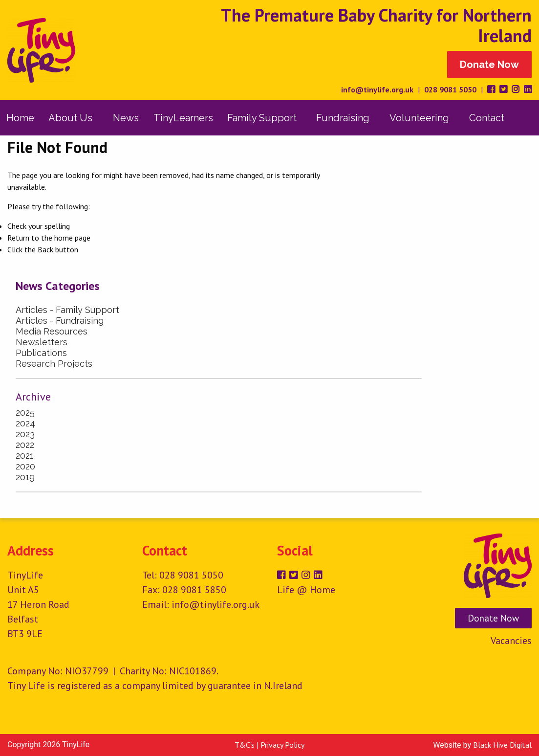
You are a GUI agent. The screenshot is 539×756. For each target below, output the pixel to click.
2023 (25, 434)
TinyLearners (183, 118)
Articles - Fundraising (60, 321)
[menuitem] (20, 118)
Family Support (262, 118)
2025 (25, 412)
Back (45, 249)
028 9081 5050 (450, 89)
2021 (25, 456)
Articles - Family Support (67, 310)
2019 (25, 477)
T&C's (245, 745)
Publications (41, 353)
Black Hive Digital (502, 745)
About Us (70, 118)
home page (72, 238)
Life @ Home (306, 590)
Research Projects (54, 364)
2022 (25, 445)
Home (20, 118)
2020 (25, 466)
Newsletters (42, 342)
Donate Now (489, 65)
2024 (25, 423)
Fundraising (343, 118)
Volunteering (419, 118)
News (126, 118)
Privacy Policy (282, 745)
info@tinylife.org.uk (377, 89)
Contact (487, 118)
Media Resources (52, 331)
